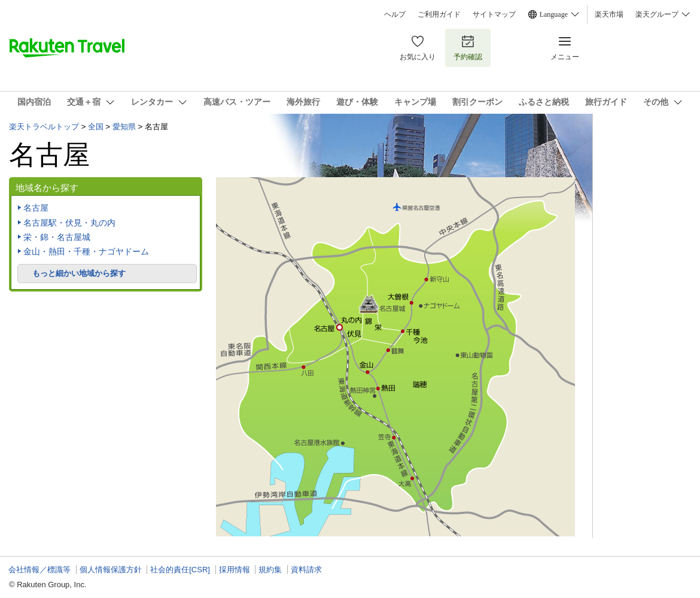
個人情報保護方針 (111, 570)
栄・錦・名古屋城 (57, 237)
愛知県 (124, 127)
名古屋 (36, 208)
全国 (96, 127)
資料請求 (306, 570)
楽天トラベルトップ (44, 127)
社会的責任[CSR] (180, 570)
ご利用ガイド (439, 14)
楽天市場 (609, 14)
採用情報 (235, 570)
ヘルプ (395, 14)
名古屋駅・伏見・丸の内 (69, 223)
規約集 (270, 570)
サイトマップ (494, 14)
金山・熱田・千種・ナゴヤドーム (86, 251)
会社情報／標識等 (39, 570)
